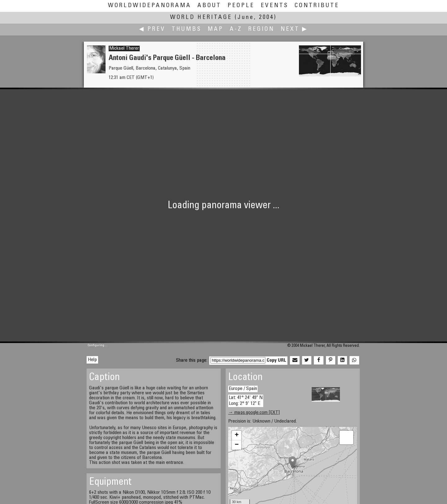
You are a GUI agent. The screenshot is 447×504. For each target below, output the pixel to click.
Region (261, 29)
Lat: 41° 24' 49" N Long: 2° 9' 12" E (246, 401)
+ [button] (237, 435)
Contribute (317, 6)
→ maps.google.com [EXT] (254, 413)
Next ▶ (294, 29)
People (241, 6)
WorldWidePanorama (150, 6)
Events (275, 6)
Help (92, 360)
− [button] (237, 445)
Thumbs (187, 29)
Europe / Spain (243, 389)
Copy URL (276, 360)
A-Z (236, 29)
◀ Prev (152, 29)
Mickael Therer (124, 48)
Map (216, 29)
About (209, 6)
